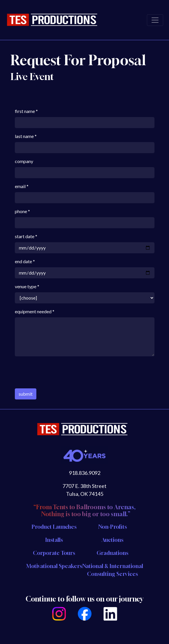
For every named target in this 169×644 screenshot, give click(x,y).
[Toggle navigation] (155, 20)
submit (26, 394)
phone (21, 211)
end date (23, 261)
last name (24, 136)
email (20, 186)
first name (25, 111)
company (24, 161)
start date (25, 236)
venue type (26, 286)
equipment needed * (35, 311)
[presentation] (59, 372)
